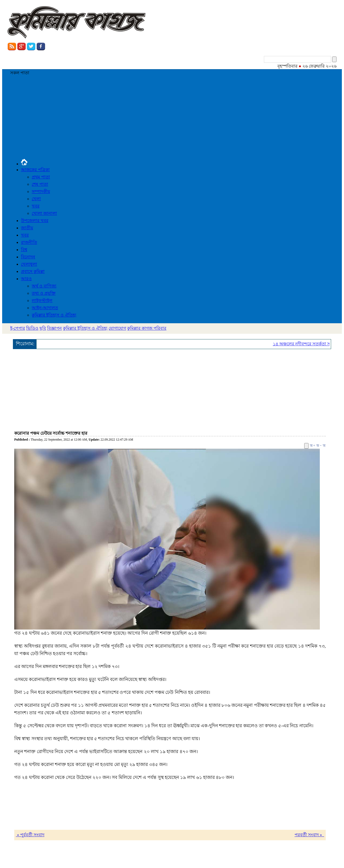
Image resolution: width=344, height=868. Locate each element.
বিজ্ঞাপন (54, 328)
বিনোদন (28, 257)
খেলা (36, 199)
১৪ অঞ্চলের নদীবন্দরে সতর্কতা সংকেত (308, 344)
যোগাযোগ (117, 328)
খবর (36, 206)
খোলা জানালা (44, 213)
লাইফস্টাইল (42, 301)
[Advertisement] (172, 119)
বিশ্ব (24, 250)
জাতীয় (27, 228)
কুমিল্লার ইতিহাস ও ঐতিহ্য (54, 315)
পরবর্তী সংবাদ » (309, 835)
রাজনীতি (29, 242)
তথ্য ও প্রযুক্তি (44, 293)
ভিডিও (32, 328)
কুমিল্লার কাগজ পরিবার (147, 328)
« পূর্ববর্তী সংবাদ (30, 835)
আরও (26, 279)
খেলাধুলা (29, 264)
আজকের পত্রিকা (35, 170)
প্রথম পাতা (41, 177)
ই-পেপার (18, 328)
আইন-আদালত (45, 308)
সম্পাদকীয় (41, 191)
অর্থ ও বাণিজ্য (44, 286)
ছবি (43, 328)
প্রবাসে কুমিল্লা (33, 271)
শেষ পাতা (40, 184)
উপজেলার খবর (35, 221)
